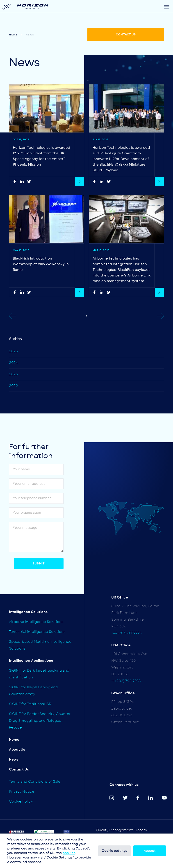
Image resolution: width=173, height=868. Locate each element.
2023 (13, 374)
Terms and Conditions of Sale (35, 782)
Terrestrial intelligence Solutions (37, 632)
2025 (13, 351)
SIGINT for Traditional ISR (30, 704)
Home (13, 35)
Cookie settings (115, 851)
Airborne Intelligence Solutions (36, 622)
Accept (150, 851)
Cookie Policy (21, 802)
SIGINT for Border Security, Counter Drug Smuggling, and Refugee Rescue (40, 721)
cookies (69, 853)
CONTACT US (126, 35)
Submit (39, 564)
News (14, 760)
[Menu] (167, 6)
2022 (14, 386)
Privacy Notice (22, 792)
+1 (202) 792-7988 (126, 681)
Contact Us (19, 769)
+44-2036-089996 (126, 633)
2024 (13, 363)
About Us (17, 750)
